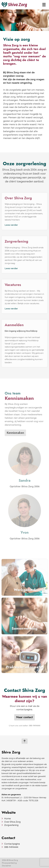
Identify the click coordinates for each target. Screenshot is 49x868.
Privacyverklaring (9, 863)
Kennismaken (15, 433)
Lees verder (11, 225)
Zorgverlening (10, 825)
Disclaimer (7, 866)
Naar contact (24, 717)
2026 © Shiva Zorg (10, 860)
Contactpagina (11, 844)
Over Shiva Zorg (11, 822)
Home (6, 818)
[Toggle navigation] (44, 5)
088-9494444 (10, 847)
